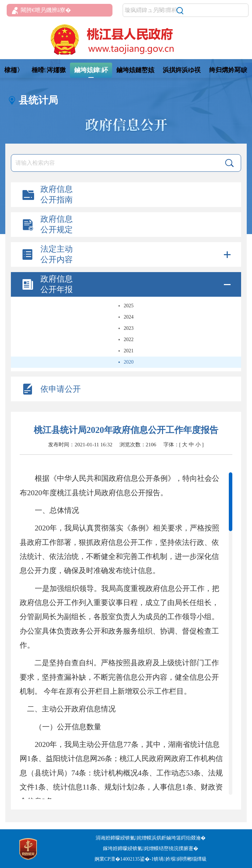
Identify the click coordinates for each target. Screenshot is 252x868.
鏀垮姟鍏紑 (91, 70)
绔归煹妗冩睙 (228, 70)
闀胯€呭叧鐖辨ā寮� (41, 11)
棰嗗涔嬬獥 (49, 70)
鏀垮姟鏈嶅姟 (135, 70)
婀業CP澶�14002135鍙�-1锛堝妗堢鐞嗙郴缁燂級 (151, 859)
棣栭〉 (14, 70)
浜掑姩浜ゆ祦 (182, 70)
